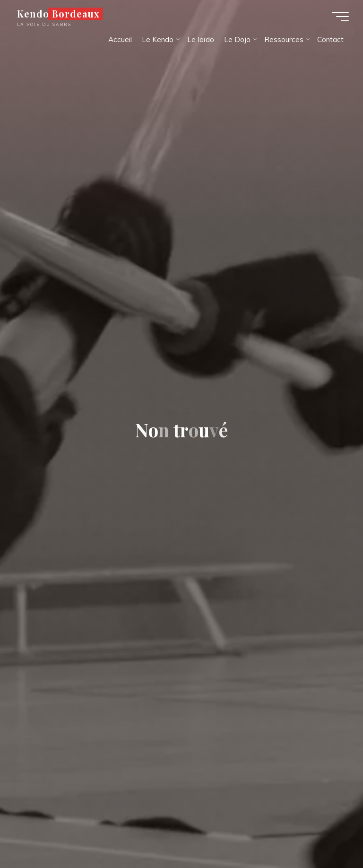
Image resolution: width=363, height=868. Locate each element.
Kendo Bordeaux (58, 14)
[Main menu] (340, 17)
